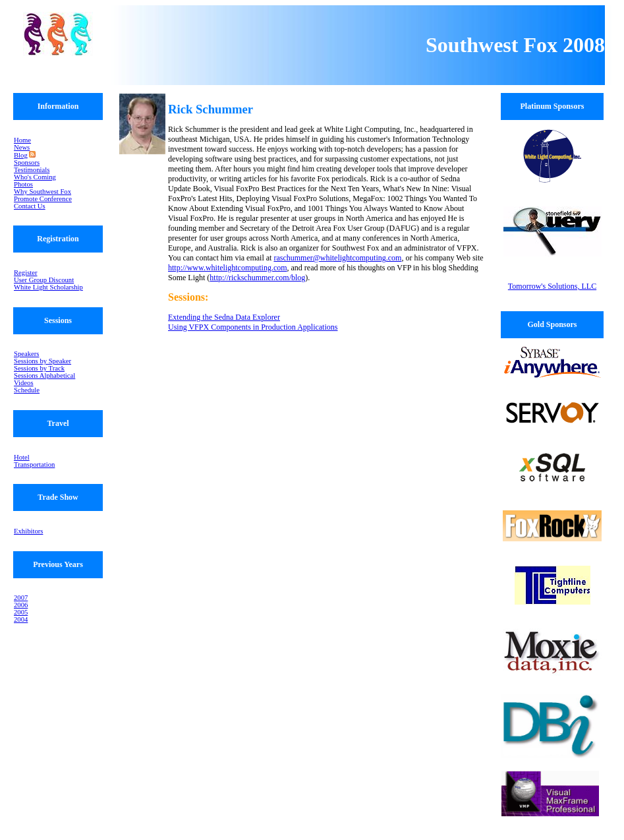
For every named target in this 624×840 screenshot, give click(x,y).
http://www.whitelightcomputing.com (228, 268)
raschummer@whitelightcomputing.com (337, 258)
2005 (21, 612)
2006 (21, 605)
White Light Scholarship (48, 287)
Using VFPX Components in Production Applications (253, 327)
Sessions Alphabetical (44, 375)
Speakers (26, 354)
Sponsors (27, 163)
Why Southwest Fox (43, 192)
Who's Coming (35, 177)
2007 (21, 598)
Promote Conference (43, 199)
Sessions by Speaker (43, 361)
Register (26, 273)
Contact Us (30, 206)
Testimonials (32, 170)
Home (22, 140)
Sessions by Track (39, 368)
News (22, 147)
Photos (23, 184)
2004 (21, 619)
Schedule (27, 390)
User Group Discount (44, 280)
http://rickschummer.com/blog (257, 278)
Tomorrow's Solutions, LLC (552, 286)
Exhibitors (28, 531)
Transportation (34, 465)
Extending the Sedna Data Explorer (224, 317)
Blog (21, 155)
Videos (24, 383)
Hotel (22, 457)
